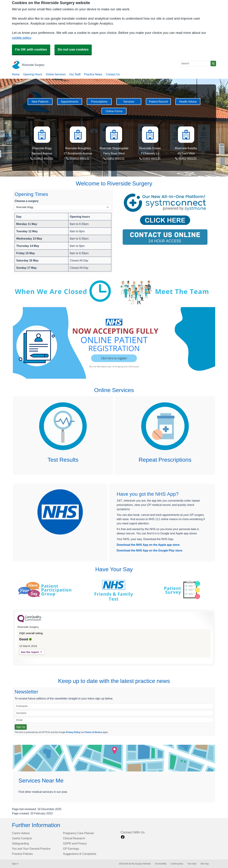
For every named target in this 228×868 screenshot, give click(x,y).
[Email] (114, 720)
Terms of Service (94, 732)
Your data (192, 864)
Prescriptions (99, 102)
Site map (205, 864)
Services (129, 102)
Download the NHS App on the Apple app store (148, 545)
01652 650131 (114, 159)
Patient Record (158, 102)
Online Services (56, 74)
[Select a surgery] (63, 207)
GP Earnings (71, 849)
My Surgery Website (141, 864)
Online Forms (114, 111)
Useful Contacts (22, 838)
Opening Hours (33, 74)
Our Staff (75, 74)
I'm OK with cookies (31, 49)
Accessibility (161, 864)
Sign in (15, 864)
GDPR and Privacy (75, 843)
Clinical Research (74, 838)
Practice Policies (22, 854)
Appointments (70, 102)
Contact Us (113, 74)
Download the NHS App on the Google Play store (149, 550)
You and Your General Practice (31, 849)
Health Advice (188, 102)
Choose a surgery (27, 201)
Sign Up (21, 727)
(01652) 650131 (42, 159)
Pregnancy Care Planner (79, 833)
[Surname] (114, 713)
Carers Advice (21, 833)
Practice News (93, 74)
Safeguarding (20, 843)
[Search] (195, 64)
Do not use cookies (73, 49)
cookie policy (21, 38)
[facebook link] (123, 837)
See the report (30, 652)
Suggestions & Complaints (80, 854)
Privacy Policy (73, 732)
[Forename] (114, 706)
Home (16, 74)
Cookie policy (177, 864)
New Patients (40, 102)
